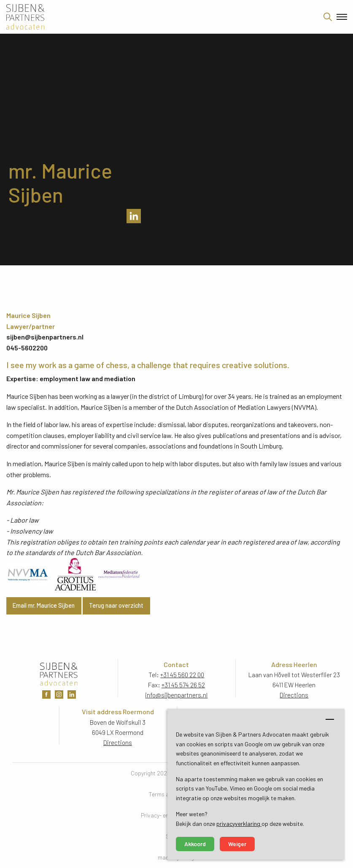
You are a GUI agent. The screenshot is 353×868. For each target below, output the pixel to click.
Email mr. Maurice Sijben (44, 605)
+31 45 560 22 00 (182, 675)
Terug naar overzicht (116, 605)
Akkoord (195, 844)
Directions (294, 695)
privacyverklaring (239, 824)
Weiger (237, 844)
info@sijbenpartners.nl (176, 695)
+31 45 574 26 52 (183, 685)
